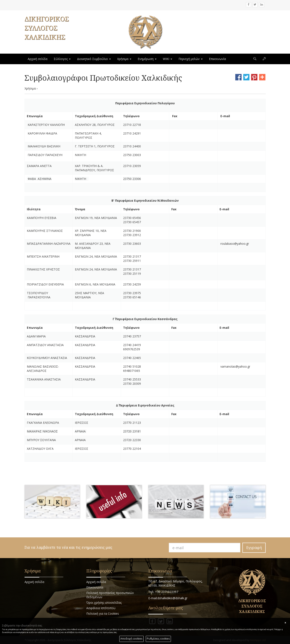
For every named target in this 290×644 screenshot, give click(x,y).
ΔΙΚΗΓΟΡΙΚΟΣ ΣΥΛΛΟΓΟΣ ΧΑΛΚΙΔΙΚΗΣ (47, 28)
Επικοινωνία (217, 59)
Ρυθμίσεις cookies (158, 639)
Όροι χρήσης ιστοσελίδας (104, 603)
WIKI (168, 59)
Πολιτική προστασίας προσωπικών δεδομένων (110, 595)
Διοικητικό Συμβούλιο (94, 59)
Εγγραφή (254, 548)
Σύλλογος (62, 59)
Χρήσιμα (124, 59)
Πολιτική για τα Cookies (103, 613)
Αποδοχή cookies (131, 639)
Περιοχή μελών (191, 59)
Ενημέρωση (147, 59)
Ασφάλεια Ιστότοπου (101, 608)
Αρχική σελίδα (38, 59)
